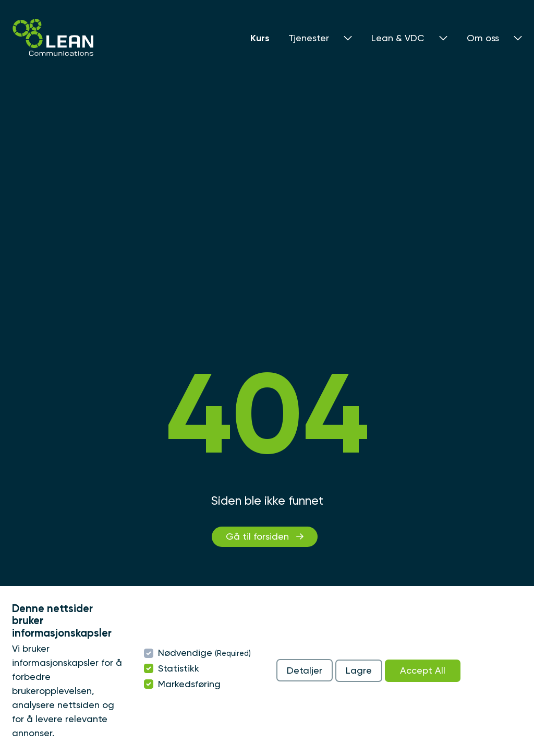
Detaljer (305, 670)
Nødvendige (204, 653)
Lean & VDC (410, 38)
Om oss (495, 38)
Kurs (260, 38)
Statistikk (179, 668)
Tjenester (320, 38)
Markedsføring (189, 684)
